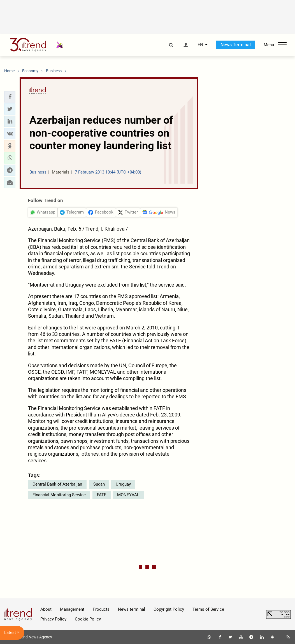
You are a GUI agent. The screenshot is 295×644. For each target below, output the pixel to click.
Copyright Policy (169, 609)
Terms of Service (208, 609)
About (46, 609)
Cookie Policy (88, 619)
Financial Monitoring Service (59, 495)
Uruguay (123, 484)
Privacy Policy (53, 619)
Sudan (99, 484)
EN (200, 45)
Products (101, 609)
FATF (102, 495)
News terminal (132, 609)
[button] (10, 97)
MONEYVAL (128, 495)
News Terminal (236, 45)
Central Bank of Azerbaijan (57, 484)
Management (72, 609)
